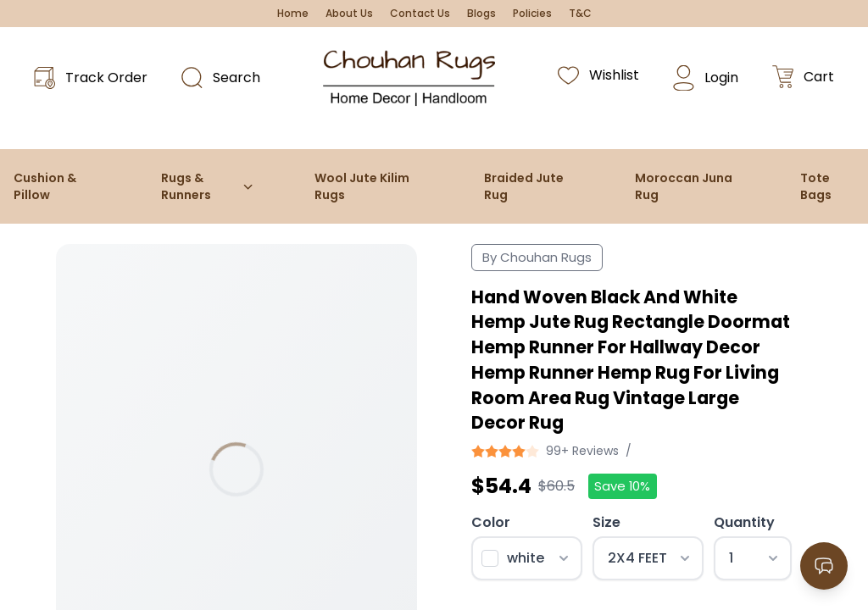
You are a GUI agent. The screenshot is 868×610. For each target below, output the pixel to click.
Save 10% (622, 486)
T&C (580, 14)
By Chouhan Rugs (537, 257)
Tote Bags (816, 186)
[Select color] (527, 558)
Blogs (481, 14)
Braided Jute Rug (524, 186)
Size (606, 522)
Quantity (744, 522)
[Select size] (648, 558)
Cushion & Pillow (45, 186)
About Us (349, 14)
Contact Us (420, 14)
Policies (532, 14)
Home (293, 14)
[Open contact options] (824, 566)
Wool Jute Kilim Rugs (362, 186)
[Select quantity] (752, 558)
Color (491, 522)
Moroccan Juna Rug (684, 186)
